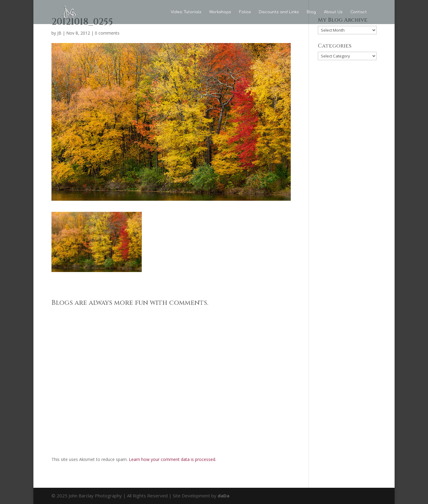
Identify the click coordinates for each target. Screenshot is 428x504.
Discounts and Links (279, 12)
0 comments (107, 33)
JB (59, 33)
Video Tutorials (186, 12)
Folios (245, 12)
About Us (333, 12)
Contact (359, 12)
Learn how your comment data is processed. (172, 459)
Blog (311, 12)
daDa (223, 496)
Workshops (220, 12)
